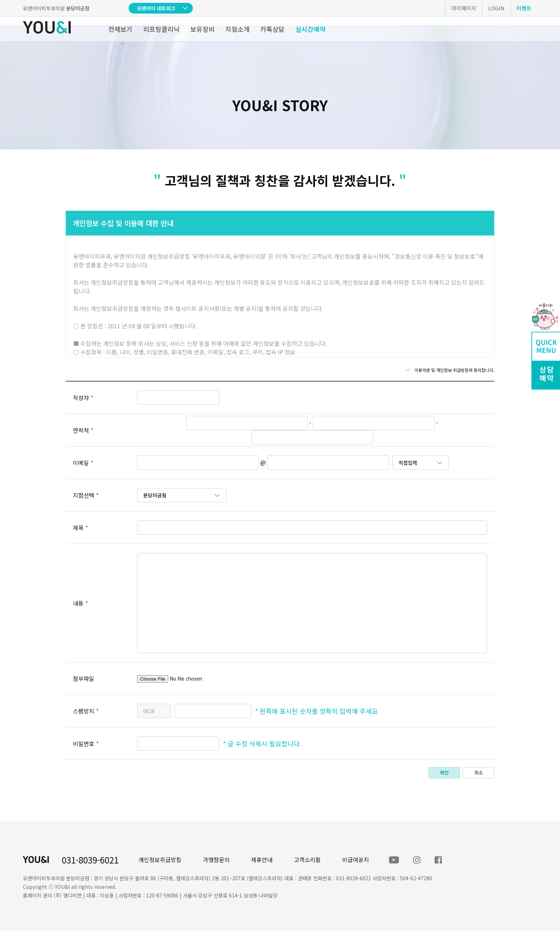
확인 (444, 773)
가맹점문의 (216, 860)
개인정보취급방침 (160, 860)
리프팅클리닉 (161, 29)
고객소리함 (307, 860)
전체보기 (120, 29)
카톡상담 (272, 29)
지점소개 (237, 29)
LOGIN (496, 8)
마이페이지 (464, 8)
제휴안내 (262, 860)
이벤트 (524, 8)
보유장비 (202, 29)
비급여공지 (356, 860)
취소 (479, 773)
